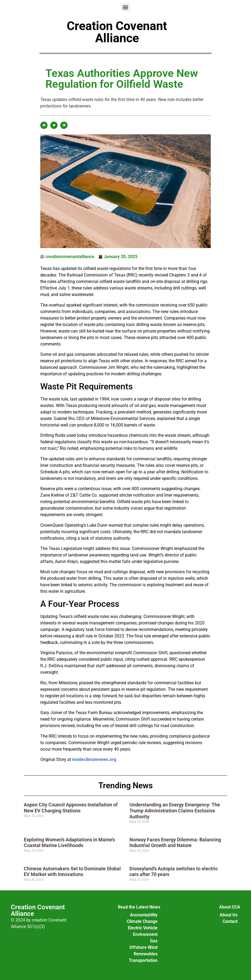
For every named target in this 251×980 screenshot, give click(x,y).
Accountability (144, 915)
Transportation (143, 960)
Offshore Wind (143, 947)
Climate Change (142, 921)
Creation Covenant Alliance (117, 32)
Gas (154, 941)
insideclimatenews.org (94, 759)
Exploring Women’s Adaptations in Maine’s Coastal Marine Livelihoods (69, 843)
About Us (229, 915)
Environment (145, 934)
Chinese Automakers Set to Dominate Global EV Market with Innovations (72, 872)
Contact (230, 921)
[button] (125, 7)
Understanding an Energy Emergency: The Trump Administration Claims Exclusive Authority (175, 810)
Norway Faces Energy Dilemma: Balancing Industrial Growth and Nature (175, 843)
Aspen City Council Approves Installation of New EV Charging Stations (71, 808)
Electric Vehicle (143, 928)
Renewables (146, 954)
